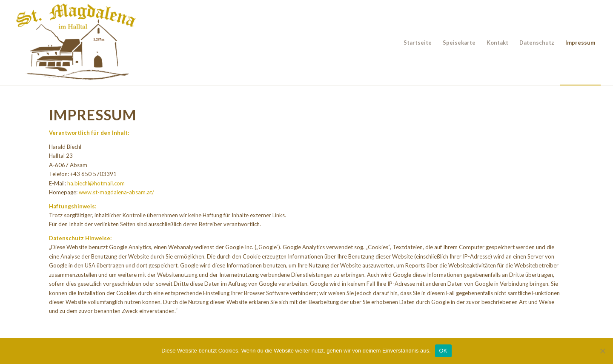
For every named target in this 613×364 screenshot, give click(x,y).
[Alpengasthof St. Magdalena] (76, 43)
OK (443, 351)
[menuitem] (418, 43)
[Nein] (602, 351)
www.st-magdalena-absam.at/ (116, 192)
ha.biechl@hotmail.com (96, 183)
